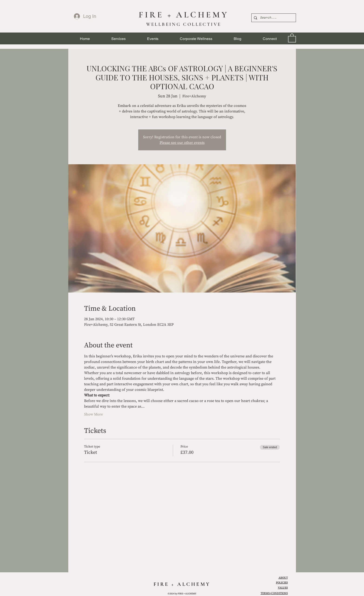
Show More (93, 414)
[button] (118, 39)
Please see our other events (182, 143)
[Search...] (273, 18)
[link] (292, 38)
